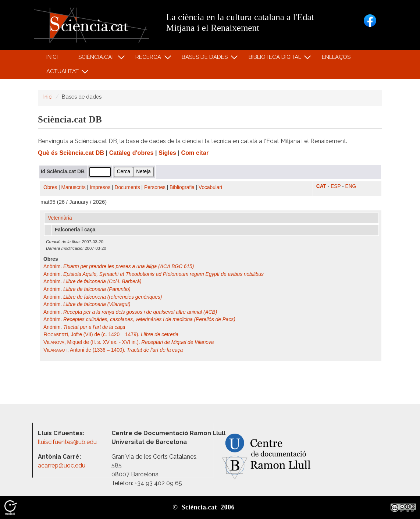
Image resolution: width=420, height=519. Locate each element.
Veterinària (60, 218)
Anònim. (119, 266)
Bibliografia (182, 187)
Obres (50, 187)
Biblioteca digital (276, 59)
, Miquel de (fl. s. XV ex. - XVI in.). (129, 342)
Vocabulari (210, 187)
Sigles (167, 153)
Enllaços (336, 57)
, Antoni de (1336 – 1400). (113, 350)
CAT (321, 186)
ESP (336, 186)
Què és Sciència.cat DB (71, 153)
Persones (155, 187)
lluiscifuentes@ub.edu (68, 442)
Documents (127, 187)
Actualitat (63, 73)
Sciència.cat (97, 59)
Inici (52, 57)
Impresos (100, 187)
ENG (351, 186)
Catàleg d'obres (131, 153)
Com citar (195, 153)
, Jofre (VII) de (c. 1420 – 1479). (111, 335)
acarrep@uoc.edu (62, 465)
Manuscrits (74, 187)
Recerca (150, 59)
